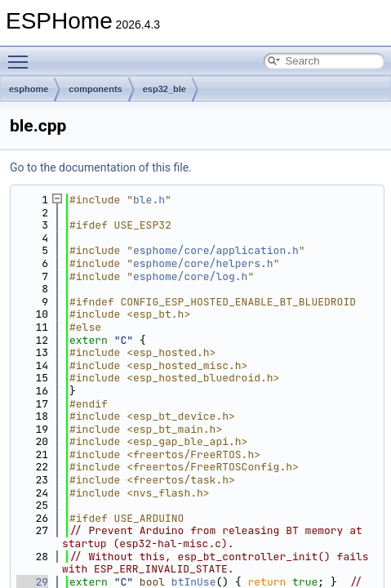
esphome (29, 89)
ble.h (149, 200)
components (95, 89)
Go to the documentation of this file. (101, 167)
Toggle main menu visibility (22, 55)
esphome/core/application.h (216, 250)
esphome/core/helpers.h (203, 263)
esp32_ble (164, 89)
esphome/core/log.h (190, 276)
